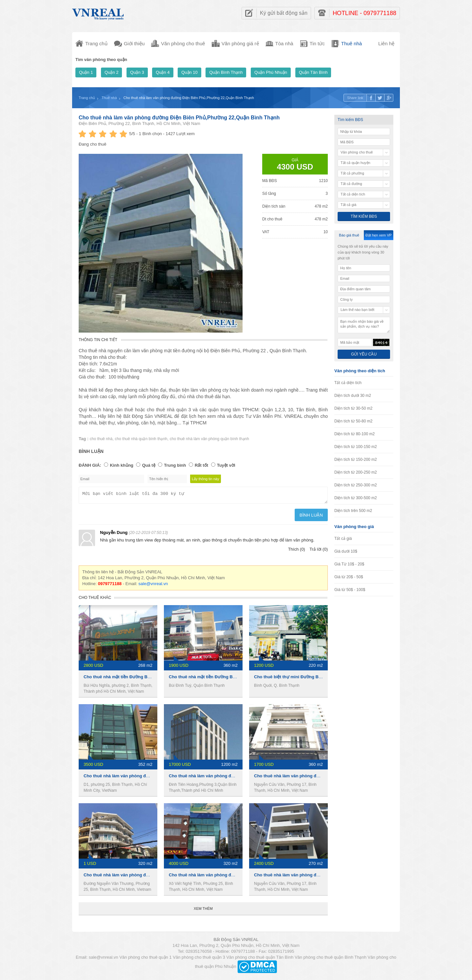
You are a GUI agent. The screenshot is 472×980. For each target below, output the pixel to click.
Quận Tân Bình (313, 72)
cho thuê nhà (101, 439)
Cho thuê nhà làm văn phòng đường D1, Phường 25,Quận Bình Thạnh (154, 778)
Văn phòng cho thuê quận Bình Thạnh (331, 959)
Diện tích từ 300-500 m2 (356, 498)
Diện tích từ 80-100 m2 (354, 434)
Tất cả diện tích (348, 383)
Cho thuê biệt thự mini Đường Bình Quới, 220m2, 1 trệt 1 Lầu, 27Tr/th (323, 679)
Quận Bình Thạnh (226, 72)
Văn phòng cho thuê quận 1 (146, 959)
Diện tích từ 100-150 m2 (356, 447)
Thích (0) (297, 551)
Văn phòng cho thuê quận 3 (199, 959)
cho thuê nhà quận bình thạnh (141, 439)
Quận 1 (86, 72)
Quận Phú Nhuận (271, 72)
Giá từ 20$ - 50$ (349, 577)
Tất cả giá (343, 539)
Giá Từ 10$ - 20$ (349, 564)
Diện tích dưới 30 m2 (353, 396)
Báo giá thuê (349, 235)
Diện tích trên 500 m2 (353, 511)
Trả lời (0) (319, 551)
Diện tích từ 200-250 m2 (356, 472)
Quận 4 (163, 72)
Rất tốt (201, 465)
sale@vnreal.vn (153, 586)
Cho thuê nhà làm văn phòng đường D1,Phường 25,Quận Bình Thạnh (153, 877)
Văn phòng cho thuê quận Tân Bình (260, 959)
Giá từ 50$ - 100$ (350, 590)
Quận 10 (189, 72)
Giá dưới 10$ (346, 551)
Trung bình (175, 465)
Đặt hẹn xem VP (379, 235)
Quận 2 (111, 72)
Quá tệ (148, 465)
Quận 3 (137, 72)
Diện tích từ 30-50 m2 (353, 408)
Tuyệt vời (226, 465)
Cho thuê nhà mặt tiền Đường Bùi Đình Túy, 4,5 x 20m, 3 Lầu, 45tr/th (237, 679)
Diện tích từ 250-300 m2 (356, 485)
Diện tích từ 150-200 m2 (356, 459)
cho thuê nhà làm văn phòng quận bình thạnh (209, 439)
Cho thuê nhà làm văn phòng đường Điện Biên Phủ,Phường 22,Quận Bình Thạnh (179, 118)
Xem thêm (203, 910)
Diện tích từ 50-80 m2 (353, 421)
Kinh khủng (122, 465)
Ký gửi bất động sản (284, 13)
